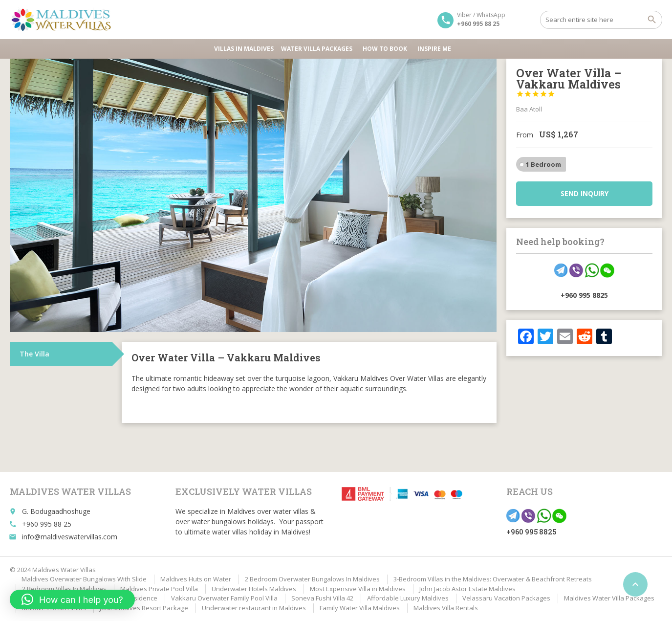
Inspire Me (434, 49)
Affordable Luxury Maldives (408, 598)
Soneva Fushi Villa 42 (322, 598)
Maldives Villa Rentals (446, 608)
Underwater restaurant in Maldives (254, 608)
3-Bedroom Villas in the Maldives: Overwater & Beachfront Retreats (493, 579)
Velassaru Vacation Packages (506, 598)
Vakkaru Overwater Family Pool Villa (224, 598)
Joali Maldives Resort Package (144, 608)
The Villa (34, 354)
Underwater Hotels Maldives (254, 589)
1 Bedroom (543, 164)
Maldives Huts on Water (196, 579)
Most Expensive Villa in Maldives (358, 589)
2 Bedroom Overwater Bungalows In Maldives (312, 579)
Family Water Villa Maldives (360, 608)
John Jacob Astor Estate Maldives (467, 589)
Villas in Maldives (244, 49)
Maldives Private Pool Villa (159, 589)
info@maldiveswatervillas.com (70, 537)
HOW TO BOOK (386, 49)
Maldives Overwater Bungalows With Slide (84, 579)
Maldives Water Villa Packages (609, 598)
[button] (72, 599)
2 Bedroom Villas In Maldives (64, 589)
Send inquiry (585, 193)
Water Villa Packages (318, 49)
